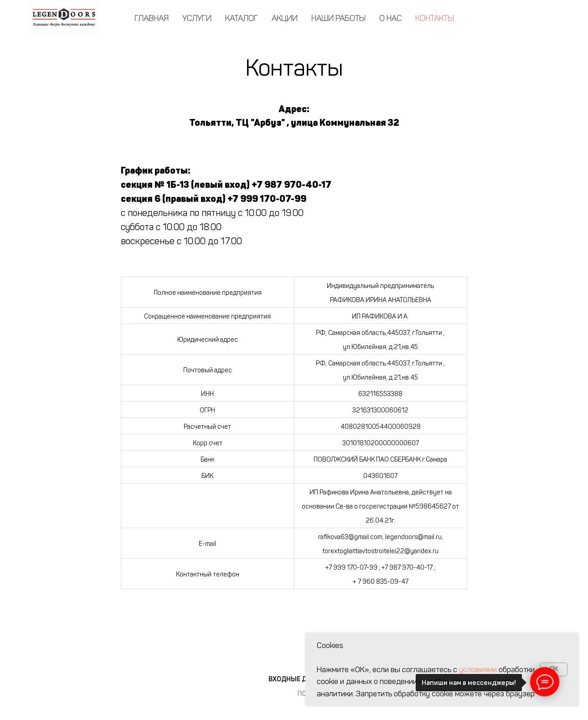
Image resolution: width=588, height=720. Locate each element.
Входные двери (296, 679)
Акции (285, 18)
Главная (152, 18)
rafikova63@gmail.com (350, 537)
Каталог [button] (242, 18)
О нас (390, 18)
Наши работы (338, 18)
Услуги (197, 18)
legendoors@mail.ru (413, 537)
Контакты (435, 18)
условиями (478, 669)
